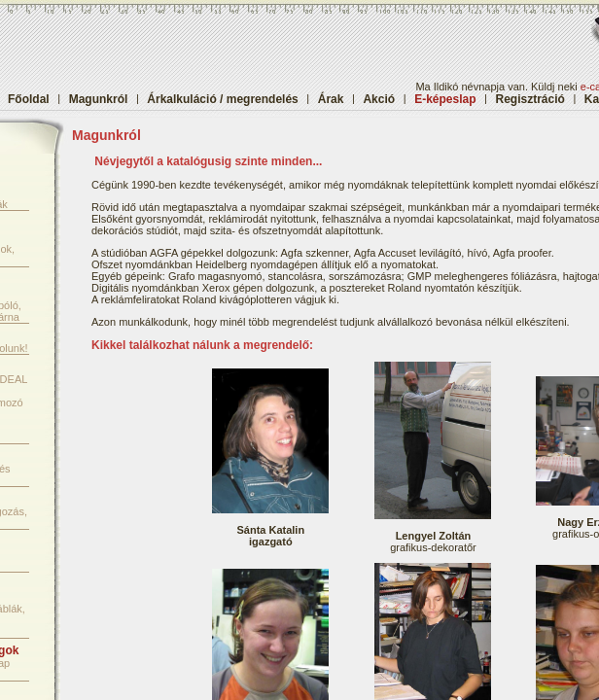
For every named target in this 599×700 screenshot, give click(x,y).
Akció (379, 99)
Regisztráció (530, 99)
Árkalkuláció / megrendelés (222, 99)
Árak (331, 99)
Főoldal (29, 99)
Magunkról (99, 99)
